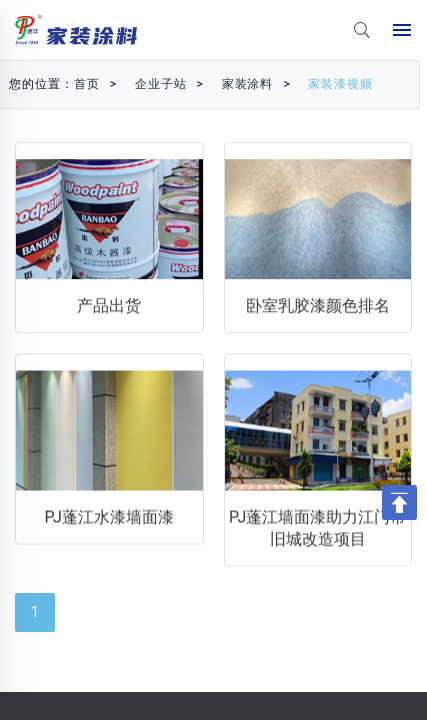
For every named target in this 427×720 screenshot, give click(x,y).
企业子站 (148, 84)
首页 (74, 84)
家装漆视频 (328, 84)
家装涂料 (235, 84)
